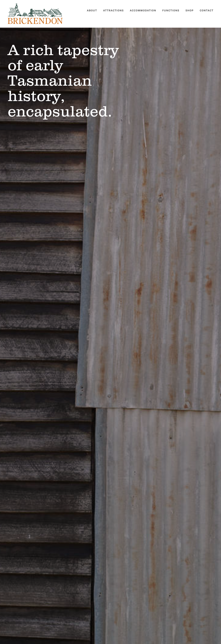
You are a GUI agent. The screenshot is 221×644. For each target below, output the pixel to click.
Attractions (113, 10)
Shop (190, 10)
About (92, 10)
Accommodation (143, 10)
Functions (171, 10)
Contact (207, 10)
